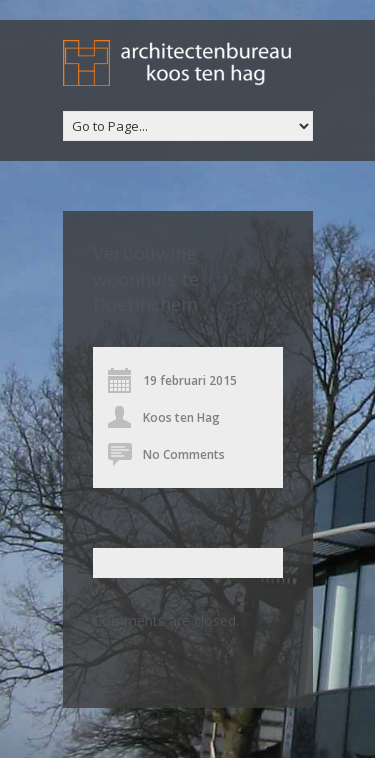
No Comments (184, 454)
